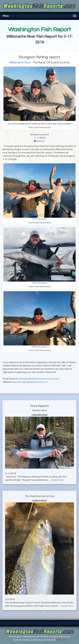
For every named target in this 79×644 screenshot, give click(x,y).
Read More (58, 480)
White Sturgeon (40, 219)
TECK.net (61, 640)
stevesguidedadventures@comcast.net (39, 379)
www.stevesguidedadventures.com (30, 382)
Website (41, 141)
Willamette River (20, 62)
